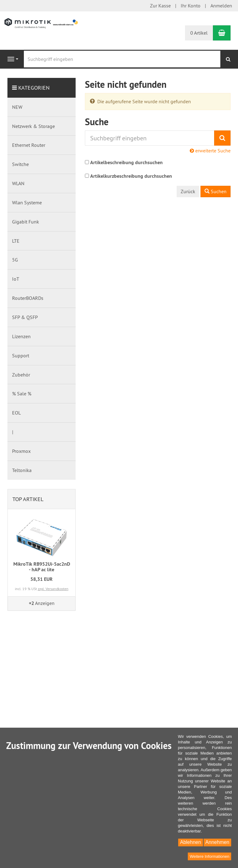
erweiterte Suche (210, 151)
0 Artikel (199, 33)
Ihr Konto (191, 6)
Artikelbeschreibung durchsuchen (126, 162)
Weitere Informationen (209, 856)
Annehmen (217, 842)
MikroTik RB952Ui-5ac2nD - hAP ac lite (42, 567)
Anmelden (221, 6)
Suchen (216, 191)
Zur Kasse (160, 6)
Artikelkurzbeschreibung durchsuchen (131, 176)
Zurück (188, 191)
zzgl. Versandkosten (53, 589)
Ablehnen (191, 842)
